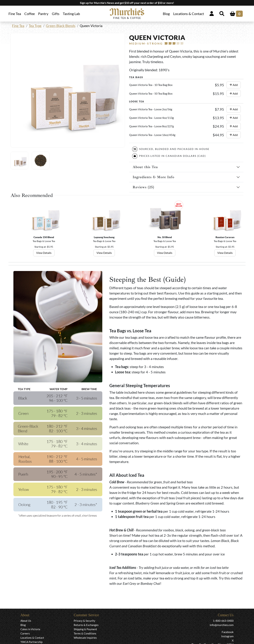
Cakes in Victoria (30, 629)
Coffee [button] (30, 14)
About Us (26, 621)
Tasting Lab (71, 14)
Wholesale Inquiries (85, 638)
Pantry (43, 14)
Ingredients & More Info (153, 177)
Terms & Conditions (85, 633)
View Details (44, 253)
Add (234, 85)
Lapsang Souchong (104, 237)
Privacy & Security (84, 621)
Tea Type (35, 26)
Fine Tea (18, 26)
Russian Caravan (225, 237)
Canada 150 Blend (44, 237)
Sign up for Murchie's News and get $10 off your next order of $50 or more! (127, 3)
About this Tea (145, 167)
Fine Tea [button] (15, 14)
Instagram (227, 636)
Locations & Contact (189, 14)
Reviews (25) (143, 187)
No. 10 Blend (165, 237)
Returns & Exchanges (86, 625)
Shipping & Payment (85, 629)
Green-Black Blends (61, 26)
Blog (166, 14)
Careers (25, 633)
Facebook (228, 632)
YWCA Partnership (31, 642)
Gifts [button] (56, 14)
